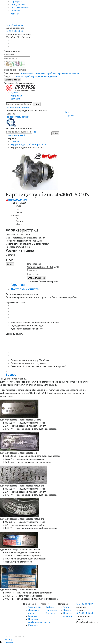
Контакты (15, 14)
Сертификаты (17, 2)
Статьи (67, 607)
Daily (18, 218)
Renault (20, 212)
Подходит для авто (18, 200)
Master (19, 224)
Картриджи (16, 96)
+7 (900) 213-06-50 (15, 22)
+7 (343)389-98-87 (84, 604)
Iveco (18, 206)
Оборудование (18, 5)
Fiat (18, 209)
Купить (10, 264)
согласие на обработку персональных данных (34, 76)
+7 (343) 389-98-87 (14, 25)
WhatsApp (6, 639)
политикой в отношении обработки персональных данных (50, 73)
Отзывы (67, 610)
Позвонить (7, 642)
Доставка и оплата (20, 8)
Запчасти (15, 99)
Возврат (12, 374)
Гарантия (15, 11)
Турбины (15, 93)
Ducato (19, 221)
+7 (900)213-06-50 (84, 613)
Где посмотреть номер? (17, 108)
